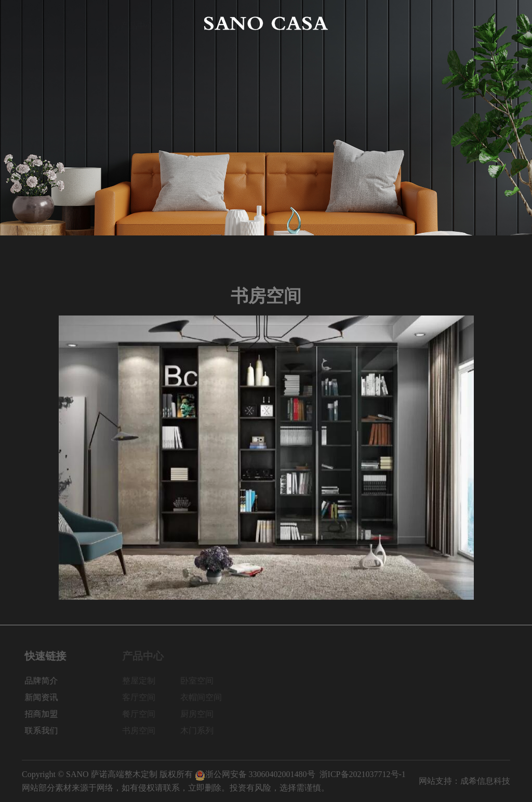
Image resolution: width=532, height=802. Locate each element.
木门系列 (201, 731)
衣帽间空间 (205, 697)
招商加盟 (444, 23)
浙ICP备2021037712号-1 (363, 774)
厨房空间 (201, 714)
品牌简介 (88, 23)
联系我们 (494, 23)
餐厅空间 (142, 714)
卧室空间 (201, 681)
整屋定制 (142, 681)
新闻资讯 (395, 23)
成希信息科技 (485, 781)
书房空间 (142, 731)
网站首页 (38, 23)
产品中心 (137, 23)
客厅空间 (142, 697)
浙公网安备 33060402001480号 (255, 774)
